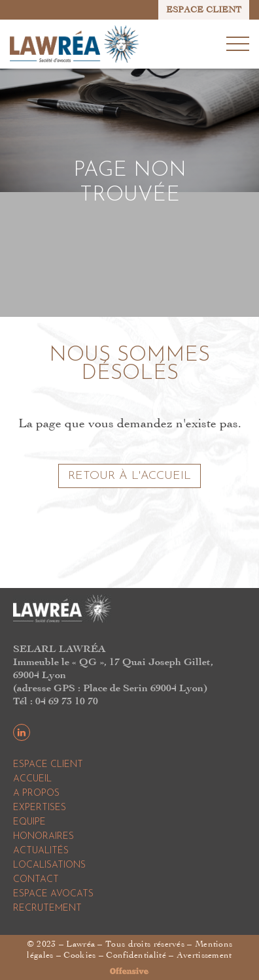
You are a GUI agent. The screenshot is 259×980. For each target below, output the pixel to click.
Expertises (40, 808)
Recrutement (47, 908)
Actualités (41, 851)
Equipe (29, 822)
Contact (36, 880)
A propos (36, 793)
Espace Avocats (53, 894)
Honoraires (43, 837)
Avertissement (204, 955)
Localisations (49, 865)
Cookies (79, 955)
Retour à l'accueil (129, 476)
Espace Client (48, 765)
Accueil (32, 779)
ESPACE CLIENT (204, 9)
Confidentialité (136, 955)
